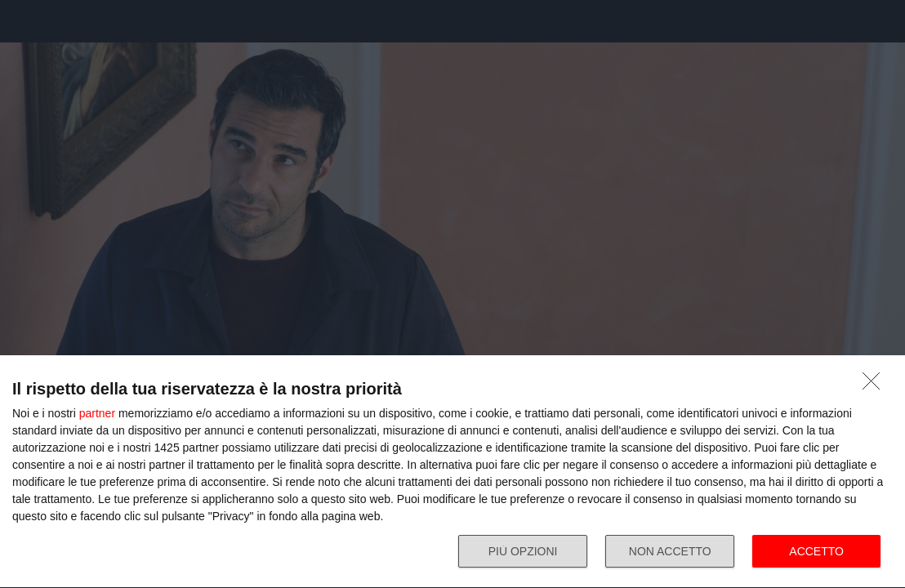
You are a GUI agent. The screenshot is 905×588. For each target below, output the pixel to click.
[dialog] (452, 472)
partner (97, 413)
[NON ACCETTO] (876, 385)
